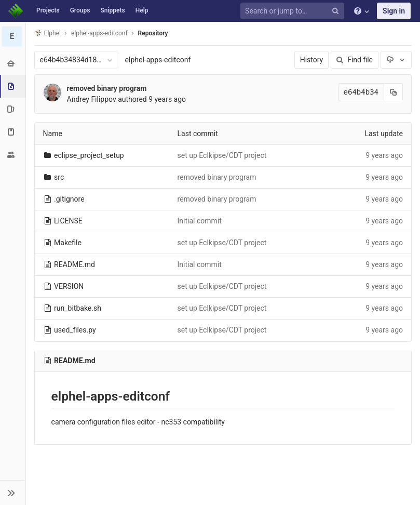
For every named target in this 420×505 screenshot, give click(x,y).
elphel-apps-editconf (158, 60)
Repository (153, 33)
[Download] (396, 60)
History (312, 60)
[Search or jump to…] (294, 11)
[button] (13, 493)
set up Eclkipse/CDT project (222, 155)
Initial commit (200, 221)
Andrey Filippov (92, 99)
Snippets (112, 10)
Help (142, 10)
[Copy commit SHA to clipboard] (394, 92)
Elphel (48, 33)
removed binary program (107, 88)
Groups (80, 10)
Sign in (394, 11)
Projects (48, 10)
